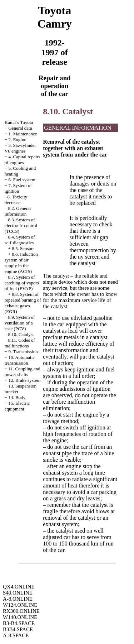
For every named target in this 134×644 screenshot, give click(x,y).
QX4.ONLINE (19, 587)
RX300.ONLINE (21, 611)
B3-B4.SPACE (19, 623)
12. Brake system (24, 380)
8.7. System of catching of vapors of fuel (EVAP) (22, 283)
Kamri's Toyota (19, 122)
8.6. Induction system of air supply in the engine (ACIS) (21, 263)
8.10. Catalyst (21, 334)
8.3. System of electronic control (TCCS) (21, 225)
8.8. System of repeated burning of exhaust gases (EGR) (23, 303)
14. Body (17, 397)
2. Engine (17, 140)
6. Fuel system (22, 180)
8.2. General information (18, 211)
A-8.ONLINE (18, 599)
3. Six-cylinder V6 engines (20, 148)
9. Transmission (23, 352)
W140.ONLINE (20, 617)
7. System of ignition (18, 188)
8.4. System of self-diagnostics (20, 240)
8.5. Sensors (23, 248)
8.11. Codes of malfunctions (20, 343)
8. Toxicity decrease (16, 200)
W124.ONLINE (20, 605)
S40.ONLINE (18, 593)
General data (20, 128)
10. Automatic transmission (20, 360)
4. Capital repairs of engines (23, 160)
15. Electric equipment (17, 406)
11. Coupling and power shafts (23, 372)
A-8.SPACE (16, 635)
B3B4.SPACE (18, 629)
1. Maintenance (23, 134)
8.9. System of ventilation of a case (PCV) (20, 323)
